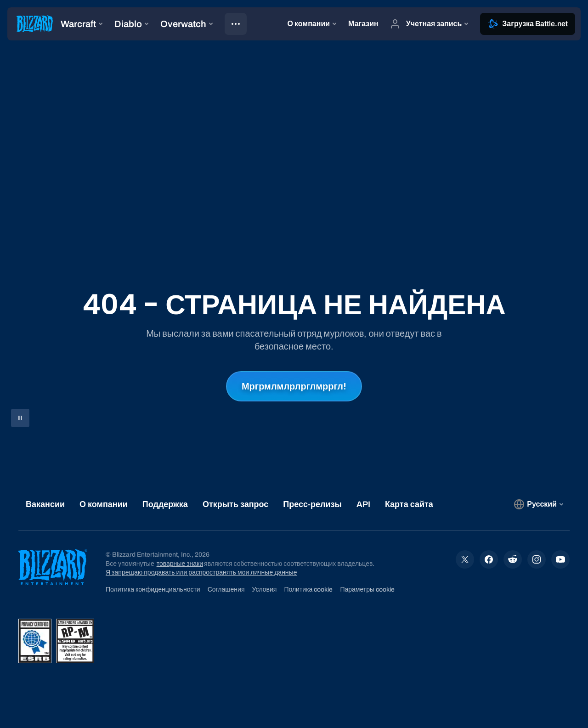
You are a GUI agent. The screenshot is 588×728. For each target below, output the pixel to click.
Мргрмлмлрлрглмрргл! (294, 386)
